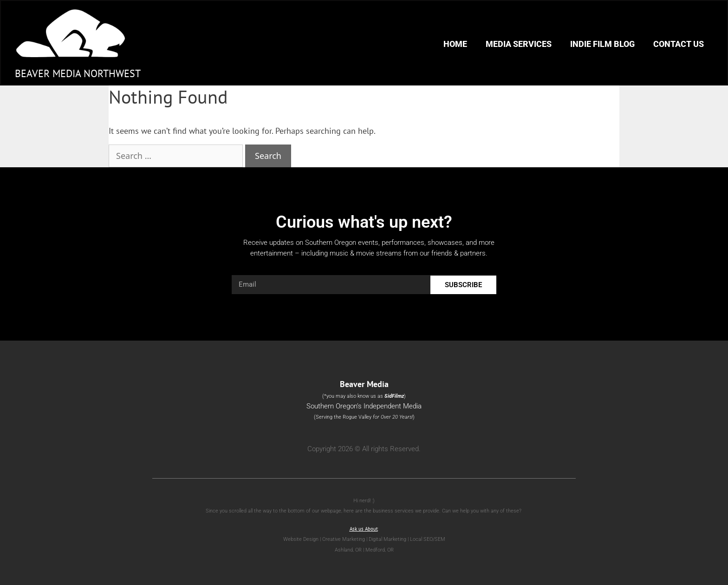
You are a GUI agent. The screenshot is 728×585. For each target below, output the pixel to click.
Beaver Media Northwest (78, 73)
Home (455, 44)
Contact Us (679, 44)
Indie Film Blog (602, 44)
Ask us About (364, 529)
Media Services (519, 44)
